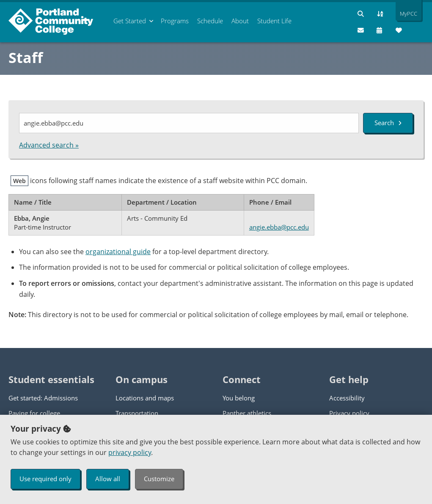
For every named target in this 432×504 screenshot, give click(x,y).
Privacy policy (349, 413)
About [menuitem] (240, 21)
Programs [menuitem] (175, 21)
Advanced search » (49, 145)
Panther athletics (247, 413)
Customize (159, 479)
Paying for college (34, 413)
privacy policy (130, 452)
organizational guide (118, 252)
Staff (26, 58)
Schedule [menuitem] (210, 21)
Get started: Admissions (43, 398)
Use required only (45, 479)
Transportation (137, 413)
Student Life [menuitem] (274, 21)
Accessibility (347, 398)
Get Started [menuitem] (130, 21)
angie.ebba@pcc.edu (279, 227)
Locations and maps (145, 398)
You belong (239, 398)
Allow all (108, 479)
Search (388, 123)
